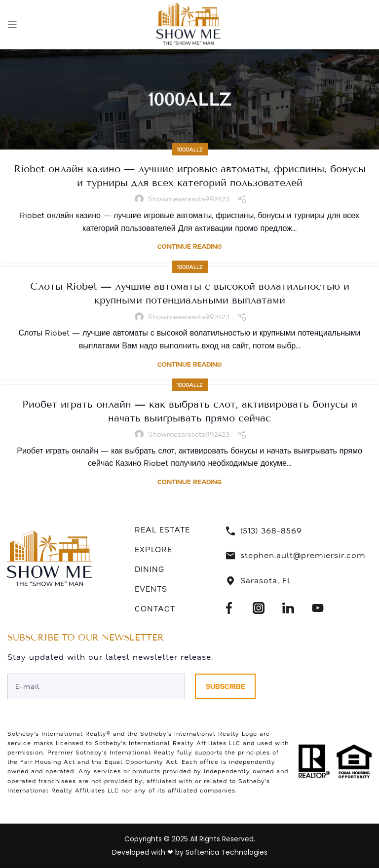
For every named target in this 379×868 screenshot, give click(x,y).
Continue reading (189, 246)
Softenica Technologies (227, 852)
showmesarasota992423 (189, 199)
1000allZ (190, 149)
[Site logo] (190, 24)
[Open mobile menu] (12, 25)
